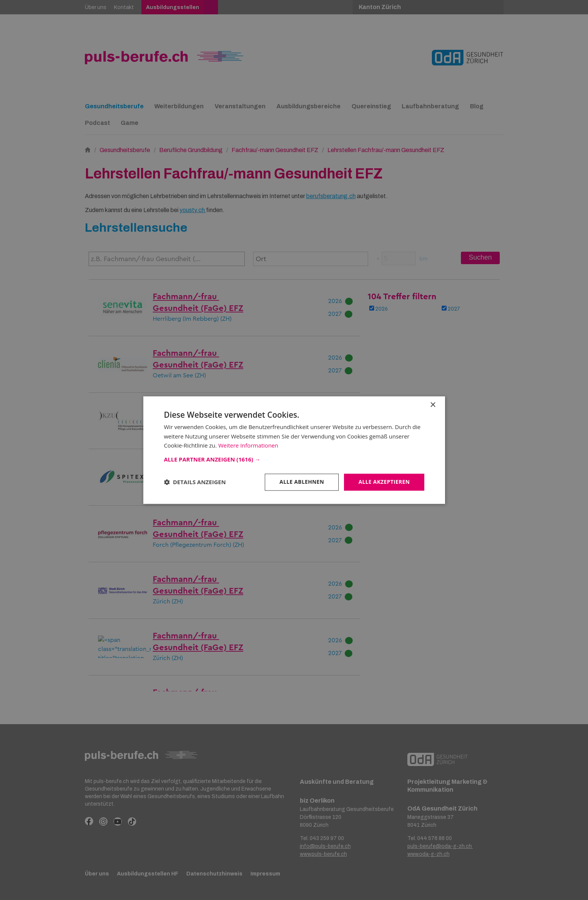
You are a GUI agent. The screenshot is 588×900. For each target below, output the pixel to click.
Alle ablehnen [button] (302, 482)
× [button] (433, 405)
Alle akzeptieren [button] (384, 482)
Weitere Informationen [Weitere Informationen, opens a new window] (248, 446)
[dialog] (294, 450)
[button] (294, 459)
